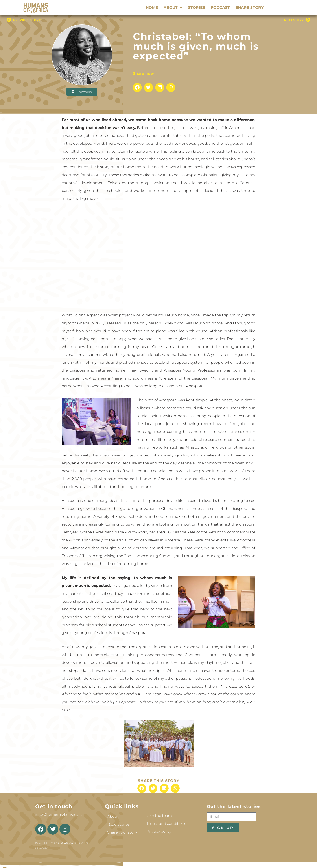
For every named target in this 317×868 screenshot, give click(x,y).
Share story (250, 7)
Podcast (220, 7)
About (173, 7)
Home (152, 7)
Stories (196, 7)
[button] (137, 87)
